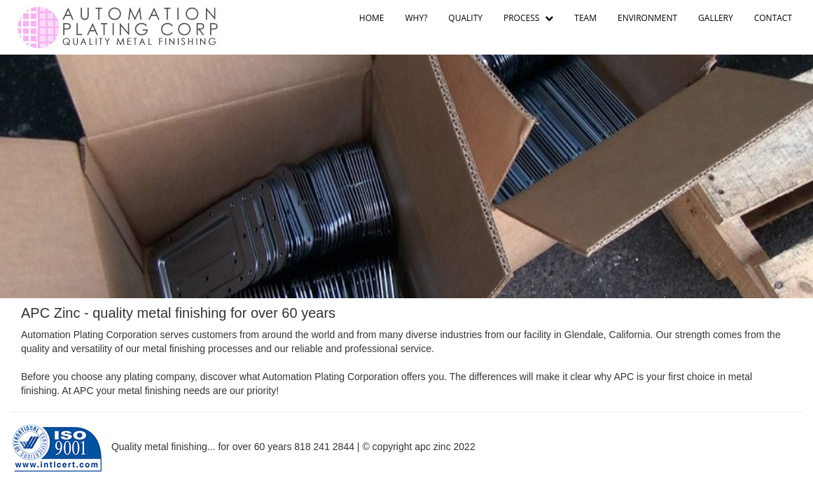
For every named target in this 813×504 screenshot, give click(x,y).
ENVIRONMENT (647, 18)
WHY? (417, 18)
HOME (372, 18)
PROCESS (528, 18)
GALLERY (716, 18)
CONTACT (773, 18)
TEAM (585, 18)
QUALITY (465, 18)
